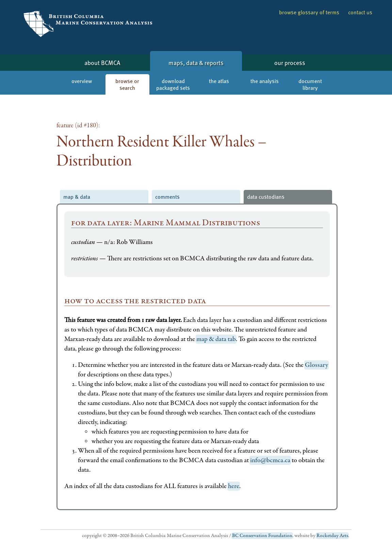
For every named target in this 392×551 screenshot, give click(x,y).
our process (290, 62)
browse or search (127, 84)
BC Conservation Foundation (262, 536)
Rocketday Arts (332, 536)
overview (82, 81)
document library (310, 84)
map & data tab (216, 339)
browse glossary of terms (309, 12)
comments (167, 197)
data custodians (266, 197)
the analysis (265, 81)
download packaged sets (173, 84)
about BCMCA (102, 62)
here (234, 486)
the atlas (219, 81)
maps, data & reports (196, 62)
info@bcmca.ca (270, 460)
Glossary (316, 365)
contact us (360, 12)
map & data (77, 197)
